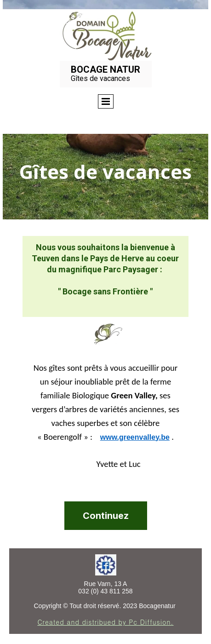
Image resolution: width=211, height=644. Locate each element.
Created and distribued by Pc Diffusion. (105, 622)
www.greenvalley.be (135, 437)
